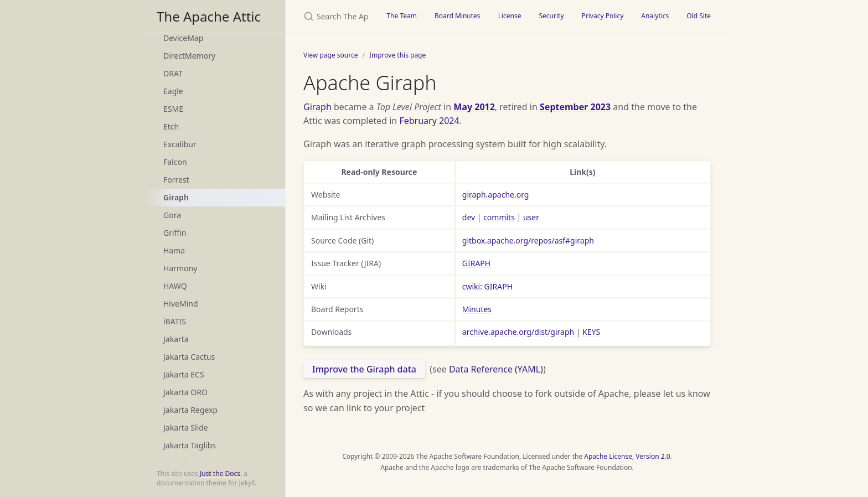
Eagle (173, 91)
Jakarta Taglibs (190, 445)
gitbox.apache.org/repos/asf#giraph (528, 240)
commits (499, 217)
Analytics (655, 16)
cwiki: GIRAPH (487, 286)
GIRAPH (476, 263)
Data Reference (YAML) (496, 369)
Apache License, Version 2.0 (627, 456)
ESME (173, 109)
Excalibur (180, 144)
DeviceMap (183, 38)
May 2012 (474, 107)
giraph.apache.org (496, 195)
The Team (402, 16)
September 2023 (575, 107)
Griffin (175, 233)
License (510, 16)
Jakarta (176, 339)
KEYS (591, 332)
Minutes (477, 309)
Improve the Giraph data (364, 369)
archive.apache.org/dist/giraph (518, 332)
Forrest (176, 180)
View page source (330, 55)
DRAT (173, 73)
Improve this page (397, 55)
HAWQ (175, 286)
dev (469, 217)
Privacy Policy (603, 16)
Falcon (175, 162)
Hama (174, 250)
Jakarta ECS (184, 374)
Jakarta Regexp (190, 410)
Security (551, 16)
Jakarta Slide (186, 428)
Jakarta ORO (185, 392)
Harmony (180, 268)
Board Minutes (458, 16)
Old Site (699, 16)
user (531, 217)
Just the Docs (220, 473)
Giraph (176, 197)
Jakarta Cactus (189, 357)
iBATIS (175, 321)
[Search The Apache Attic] (332, 16)
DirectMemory (189, 56)
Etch (171, 126)
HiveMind (181, 304)
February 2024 (429, 121)
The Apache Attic (209, 16)
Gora (172, 215)
